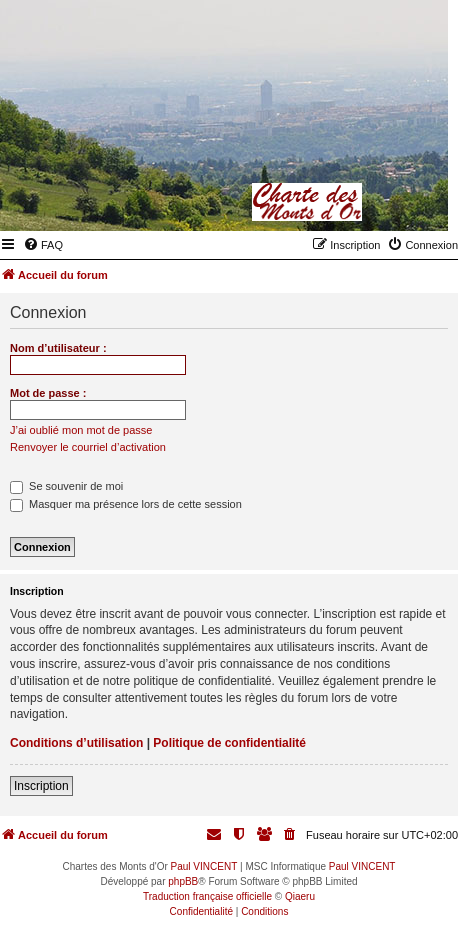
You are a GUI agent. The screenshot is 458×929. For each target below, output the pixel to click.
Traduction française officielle (207, 896)
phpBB (183, 881)
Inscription (41, 786)
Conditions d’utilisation (76, 743)
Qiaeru (300, 896)
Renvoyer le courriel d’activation (88, 447)
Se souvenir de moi (66, 486)
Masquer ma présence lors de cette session (126, 504)
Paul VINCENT (204, 866)
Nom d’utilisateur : (58, 348)
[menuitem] (43, 245)
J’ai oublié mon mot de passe (81, 430)
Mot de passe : (48, 393)
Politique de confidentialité (229, 743)
